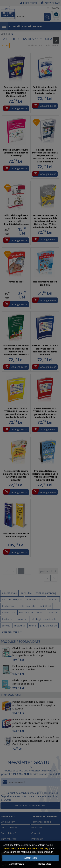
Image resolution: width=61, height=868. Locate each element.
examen (53, 599)
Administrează (17, 864)
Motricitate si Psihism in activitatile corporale (16, 535)
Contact (36, 833)
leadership (8, 619)
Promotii (14, 26)
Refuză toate (44, 864)
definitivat (45, 606)
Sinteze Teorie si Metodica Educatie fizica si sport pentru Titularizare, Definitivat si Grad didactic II (45, 156)
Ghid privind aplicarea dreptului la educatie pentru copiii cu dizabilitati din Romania (16, 220)
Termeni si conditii (42, 822)
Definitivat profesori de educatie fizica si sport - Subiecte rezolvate (45, 90)
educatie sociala (36, 599)
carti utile (26, 593)
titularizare (8, 606)
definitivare (9, 612)
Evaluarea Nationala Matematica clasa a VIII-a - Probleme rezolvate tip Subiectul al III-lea (45, 475)
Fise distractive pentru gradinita (45, 283)
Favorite (53, 8)
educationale (9, 593)
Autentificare (50, 3)
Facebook (37, 827)
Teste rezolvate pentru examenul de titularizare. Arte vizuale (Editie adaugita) (16, 475)
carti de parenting (46, 593)
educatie (53, 612)
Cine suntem (8, 822)
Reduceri (38, 26)
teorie (33, 625)
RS (12, 34)
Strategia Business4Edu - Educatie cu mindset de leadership (16, 153)
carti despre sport (12, 599)
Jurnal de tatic (16, 282)
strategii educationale (44, 619)
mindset (23, 619)
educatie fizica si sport (32, 612)
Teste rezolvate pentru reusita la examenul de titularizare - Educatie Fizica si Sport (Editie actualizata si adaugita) (45, 221)
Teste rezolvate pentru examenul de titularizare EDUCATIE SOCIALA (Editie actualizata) (16, 92)
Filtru (5, 45)
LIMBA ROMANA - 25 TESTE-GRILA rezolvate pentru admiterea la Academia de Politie (45, 413)
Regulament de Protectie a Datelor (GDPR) (26, 848)
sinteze (6, 625)
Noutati (26, 26)
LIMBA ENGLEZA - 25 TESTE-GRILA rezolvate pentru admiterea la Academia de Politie (16, 413)
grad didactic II (48, 625)
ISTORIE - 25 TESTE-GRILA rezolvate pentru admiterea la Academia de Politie (45, 350)
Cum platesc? (8, 833)
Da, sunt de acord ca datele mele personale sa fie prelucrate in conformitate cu (29, 796)
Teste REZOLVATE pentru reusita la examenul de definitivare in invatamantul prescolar (16, 350)
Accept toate (31, 858)
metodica (20, 625)
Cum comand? (9, 827)
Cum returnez (9, 839)
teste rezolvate (27, 606)
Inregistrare (28, 3)
